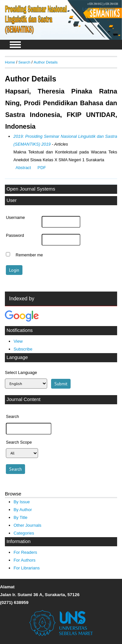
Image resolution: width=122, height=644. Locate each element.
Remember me (29, 255)
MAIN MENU (15, 45)
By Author (23, 510)
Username (15, 218)
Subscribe (23, 349)
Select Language (21, 372)
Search (24, 62)
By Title (21, 517)
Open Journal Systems (31, 189)
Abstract (23, 168)
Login (88, 9)
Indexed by (22, 299)
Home (10, 62)
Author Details (46, 62)
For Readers (25, 552)
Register (107, 9)
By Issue (22, 502)
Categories (24, 533)
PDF (42, 168)
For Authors (25, 560)
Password (15, 236)
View (18, 341)
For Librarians (27, 568)
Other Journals (27, 525)
